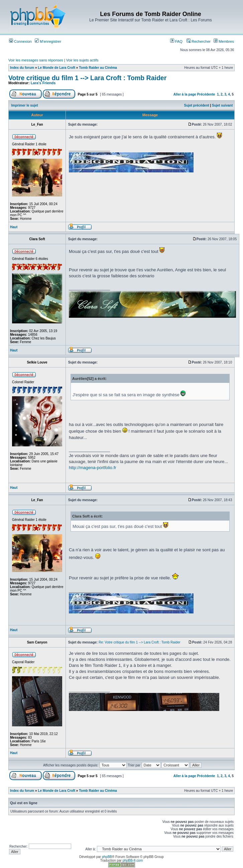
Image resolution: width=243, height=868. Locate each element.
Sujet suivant (222, 105)
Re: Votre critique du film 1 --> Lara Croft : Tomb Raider (140, 642)
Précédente (206, 94)
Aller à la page (185, 94)
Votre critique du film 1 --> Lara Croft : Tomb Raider (87, 78)
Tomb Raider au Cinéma (98, 68)
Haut (14, 227)
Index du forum (22, 68)
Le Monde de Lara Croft (56, 68)
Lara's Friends (43, 83)
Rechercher (199, 41)
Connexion (20, 41)
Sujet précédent (197, 105)
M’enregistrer (48, 41)
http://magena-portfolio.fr (93, 468)
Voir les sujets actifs (82, 60)
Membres (224, 41)
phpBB (107, 857)
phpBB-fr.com (133, 860)
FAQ (176, 41)
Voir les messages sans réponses (36, 60)
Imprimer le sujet (25, 105)
